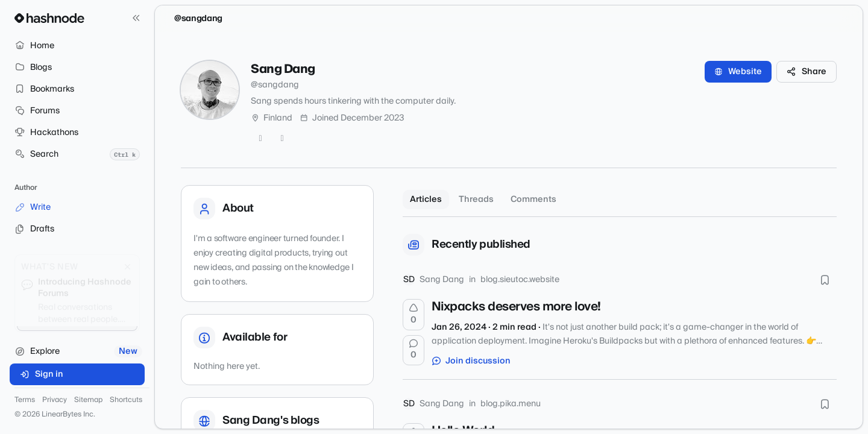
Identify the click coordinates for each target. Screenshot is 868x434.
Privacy (55, 400)
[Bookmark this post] (825, 280)
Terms (25, 400)
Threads (476, 200)
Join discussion (471, 361)
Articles (426, 200)
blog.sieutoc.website (520, 280)
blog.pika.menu (511, 404)
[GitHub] (260, 139)
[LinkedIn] (282, 139)
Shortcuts (126, 400)
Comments (533, 200)
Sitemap (88, 400)
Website (738, 72)
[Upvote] (414, 315)
